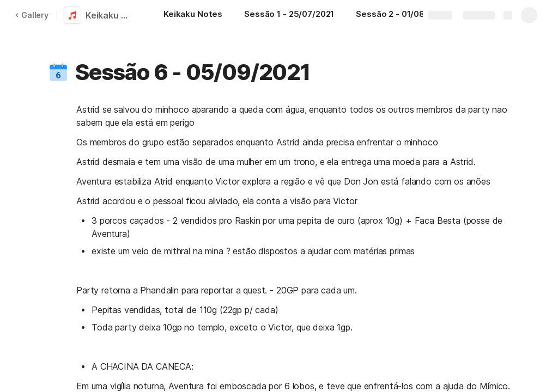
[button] (58, 72)
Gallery (32, 15)
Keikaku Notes (110, 15)
